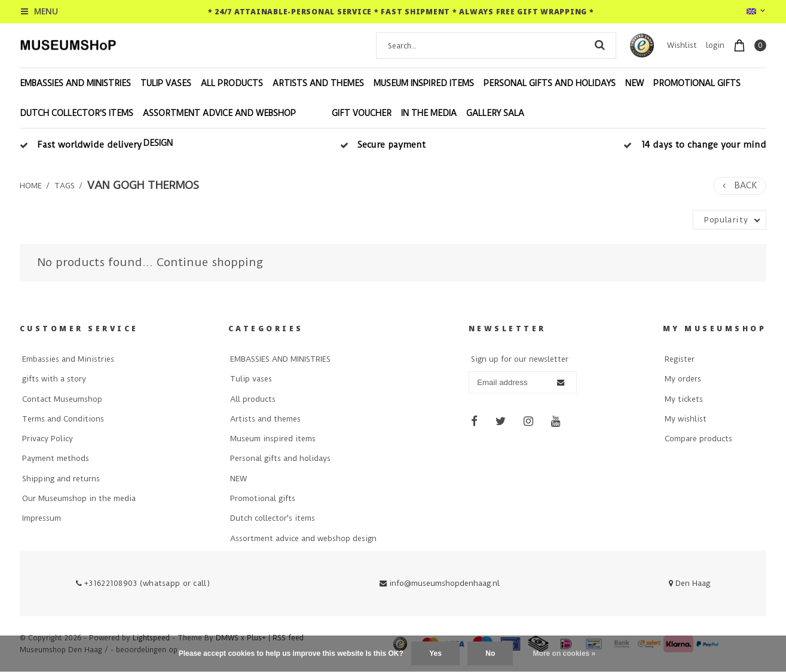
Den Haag (689, 583)
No (490, 653)
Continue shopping (210, 262)
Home (31, 186)
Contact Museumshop (62, 399)
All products (232, 83)
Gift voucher (362, 113)
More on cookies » (565, 653)
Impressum (42, 518)
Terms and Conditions (63, 419)
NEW (634, 83)
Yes (435, 653)
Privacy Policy (48, 439)
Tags (65, 186)
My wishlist (686, 419)
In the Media (429, 113)
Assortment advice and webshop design (219, 128)
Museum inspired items (424, 83)
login (715, 45)
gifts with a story (54, 379)
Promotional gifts (697, 83)
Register (680, 359)
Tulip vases (166, 83)
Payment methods (56, 458)
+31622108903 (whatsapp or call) (143, 583)
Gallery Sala (495, 113)
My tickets (684, 399)
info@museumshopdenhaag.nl (440, 583)
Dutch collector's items (77, 113)
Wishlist (682, 45)
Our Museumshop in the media (79, 498)
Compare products (698, 439)
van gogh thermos (143, 185)
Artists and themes (318, 83)
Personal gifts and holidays (550, 83)
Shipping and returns (61, 479)
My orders (683, 379)
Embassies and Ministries (68, 359)
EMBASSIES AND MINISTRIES (75, 83)
